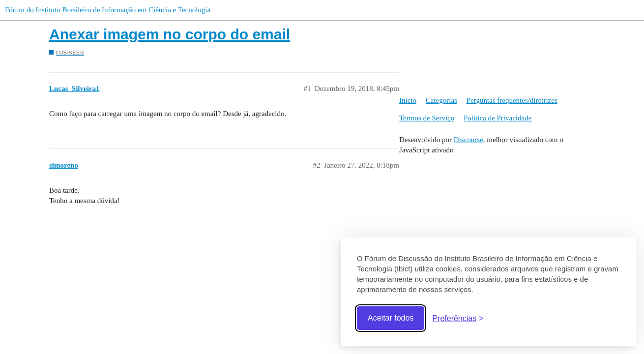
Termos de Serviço (427, 118)
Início (408, 100)
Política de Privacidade (498, 118)
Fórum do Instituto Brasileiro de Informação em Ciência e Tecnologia (108, 10)
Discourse (468, 140)
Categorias (441, 100)
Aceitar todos (391, 318)
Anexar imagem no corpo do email (170, 34)
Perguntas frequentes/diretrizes (512, 100)
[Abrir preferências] (458, 318)
